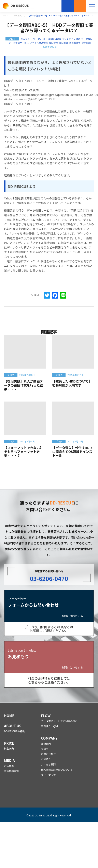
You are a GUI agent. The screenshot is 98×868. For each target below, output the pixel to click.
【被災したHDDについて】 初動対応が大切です (73, 383)
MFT (45, 39)
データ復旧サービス (19, 43)
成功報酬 (86, 43)
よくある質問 (48, 764)
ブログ (45, 749)
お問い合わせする (72, 616)
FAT (33, 39)
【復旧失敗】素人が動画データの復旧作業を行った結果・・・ (24, 385)
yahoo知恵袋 (55, 39)
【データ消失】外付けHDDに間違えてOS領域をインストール (72, 451)
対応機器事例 (11, 771)
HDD (39, 39)
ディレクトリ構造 (71, 39)
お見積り (46, 759)
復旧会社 (54, 43)
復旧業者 (64, 43)
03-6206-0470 (49, 578)
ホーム (5, 15)
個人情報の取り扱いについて (57, 770)
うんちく (18, 15)
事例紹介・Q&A (50, 726)
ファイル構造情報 (39, 43)
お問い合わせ (68, 6)
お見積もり (80, 6)
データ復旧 (87, 39)
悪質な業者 (75, 43)
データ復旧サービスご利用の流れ (59, 721)
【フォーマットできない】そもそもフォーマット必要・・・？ (24, 451)
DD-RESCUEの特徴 (14, 731)
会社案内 (46, 743)
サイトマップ (48, 775)
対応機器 (9, 766)
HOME (9, 716)
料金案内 (9, 748)
